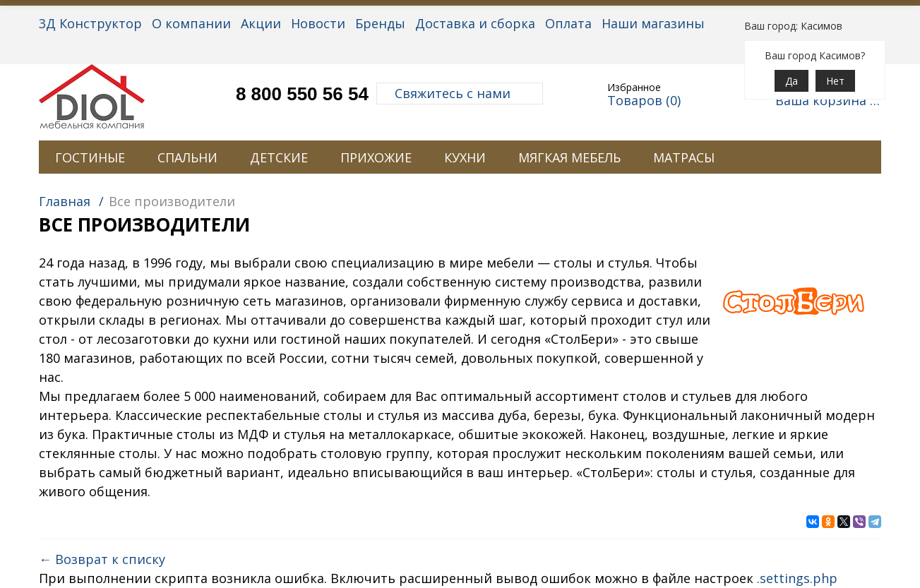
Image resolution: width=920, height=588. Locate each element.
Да (791, 81)
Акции (261, 23)
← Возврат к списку (102, 559)
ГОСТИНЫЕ (90, 157)
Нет (835, 81)
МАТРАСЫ (684, 157)
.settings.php (797, 578)
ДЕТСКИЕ (279, 157)
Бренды (380, 23)
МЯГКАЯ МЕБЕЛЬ (569, 157)
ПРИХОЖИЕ (376, 157)
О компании (191, 23)
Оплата (568, 23)
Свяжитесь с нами (460, 93)
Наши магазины (653, 23)
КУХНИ (465, 157)
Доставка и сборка (475, 23)
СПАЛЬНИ (187, 157)
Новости (318, 23)
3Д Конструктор (90, 23)
